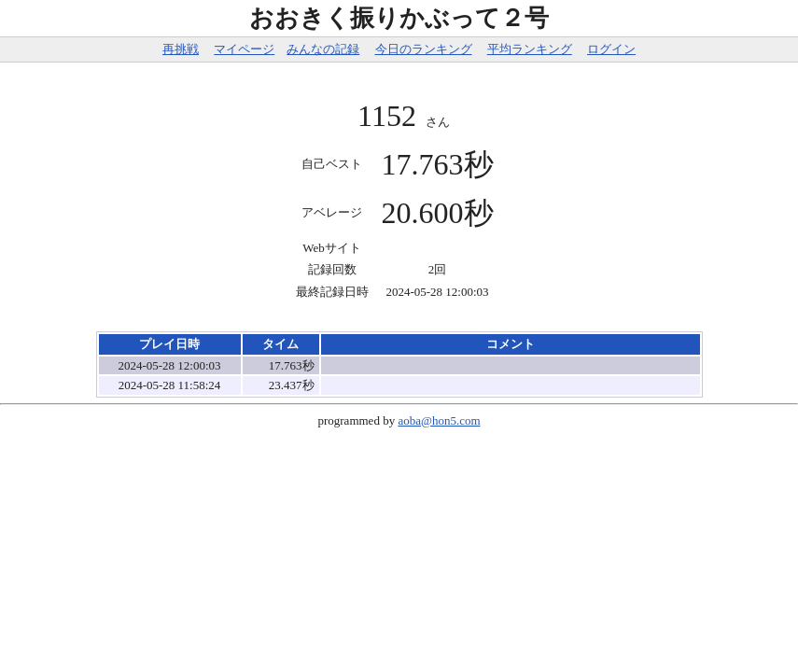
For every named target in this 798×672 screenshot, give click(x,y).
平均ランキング (530, 49)
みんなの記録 (323, 49)
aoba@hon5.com (439, 420)
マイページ (244, 49)
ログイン (611, 49)
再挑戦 (181, 49)
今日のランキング (424, 49)
